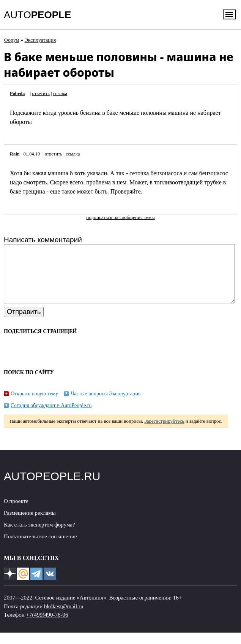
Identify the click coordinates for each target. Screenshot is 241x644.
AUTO (37, 15)
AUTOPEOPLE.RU (52, 488)
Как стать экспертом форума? (39, 536)
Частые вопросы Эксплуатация (106, 405)
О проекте (16, 512)
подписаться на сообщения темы (120, 217)
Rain (15, 154)
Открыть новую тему (34, 405)
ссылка (60, 94)
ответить (41, 94)
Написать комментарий (43, 240)
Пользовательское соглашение (40, 548)
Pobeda (17, 94)
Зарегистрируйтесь (164, 432)
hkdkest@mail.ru (64, 618)
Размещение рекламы (30, 524)
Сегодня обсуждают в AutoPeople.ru (51, 417)
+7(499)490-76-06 (47, 626)
